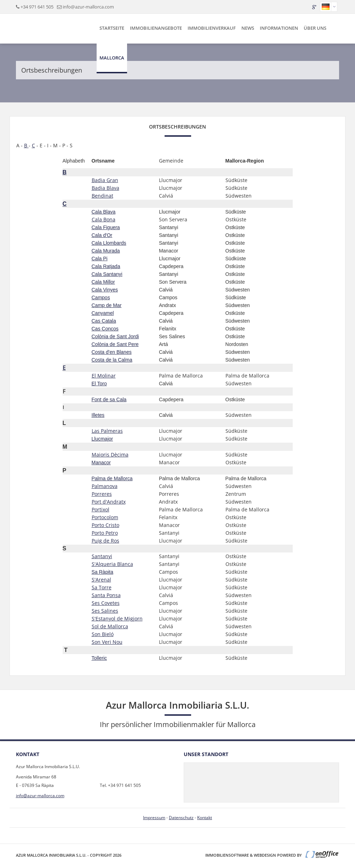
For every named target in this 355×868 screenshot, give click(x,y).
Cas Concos (105, 329)
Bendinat (102, 196)
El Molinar (104, 376)
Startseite (112, 28)
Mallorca (112, 58)
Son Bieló (103, 634)
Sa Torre (102, 587)
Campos (101, 297)
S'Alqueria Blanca (112, 564)
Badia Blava (105, 188)
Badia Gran (105, 180)
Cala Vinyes (105, 290)
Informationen (279, 28)
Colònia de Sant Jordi (115, 336)
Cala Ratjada (106, 266)
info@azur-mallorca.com (88, 7)
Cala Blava (104, 212)
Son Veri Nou (107, 642)
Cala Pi (100, 259)
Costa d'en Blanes (112, 352)
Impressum (154, 818)
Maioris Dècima (110, 455)
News (248, 28)
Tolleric (99, 658)
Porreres (102, 494)
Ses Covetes (106, 603)
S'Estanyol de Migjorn (117, 619)
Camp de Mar (107, 305)
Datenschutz (181, 818)
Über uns (315, 28)
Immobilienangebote (156, 28)
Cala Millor (103, 282)
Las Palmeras (107, 431)
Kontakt (205, 818)
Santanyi (102, 556)
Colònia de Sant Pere (115, 344)
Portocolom (105, 517)
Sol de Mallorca (110, 626)
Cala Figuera (106, 227)
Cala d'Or (102, 235)
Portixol (101, 509)
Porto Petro (105, 533)
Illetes (98, 415)
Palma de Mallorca (112, 478)
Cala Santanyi (107, 274)
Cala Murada (106, 251)
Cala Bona (104, 219)
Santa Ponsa (106, 595)
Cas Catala (104, 321)
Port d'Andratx (109, 502)
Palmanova (105, 486)
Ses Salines (105, 611)
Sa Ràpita (102, 572)
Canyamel (103, 313)
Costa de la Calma (112, 360)
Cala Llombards (109, 243)
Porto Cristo (105, 525)
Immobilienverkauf (212, 28)
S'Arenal (101, 580)
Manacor (101, 463)
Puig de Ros (105, 541)
